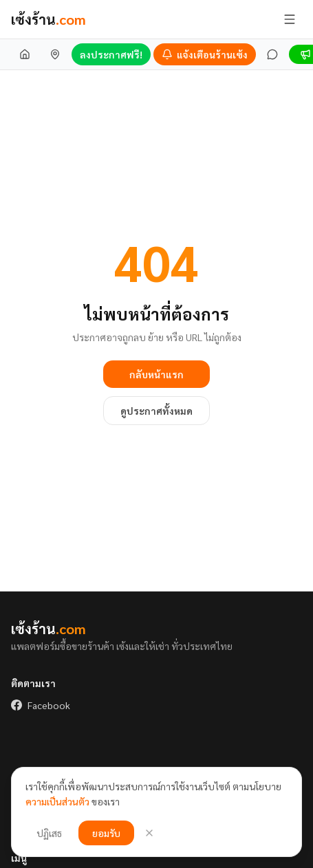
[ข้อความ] (272, 54)
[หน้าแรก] (25, 54)
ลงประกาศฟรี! (111, 54)
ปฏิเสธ (49, 833)
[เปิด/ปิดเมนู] (290, 19)
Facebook (41, 705)
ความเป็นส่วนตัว (57, 801)
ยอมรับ (106, 833)
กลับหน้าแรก (156, 374)
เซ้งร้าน (48, 19)
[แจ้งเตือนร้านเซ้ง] (205, 54)
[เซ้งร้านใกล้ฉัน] (55, 54)
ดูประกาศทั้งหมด (156, 411)
